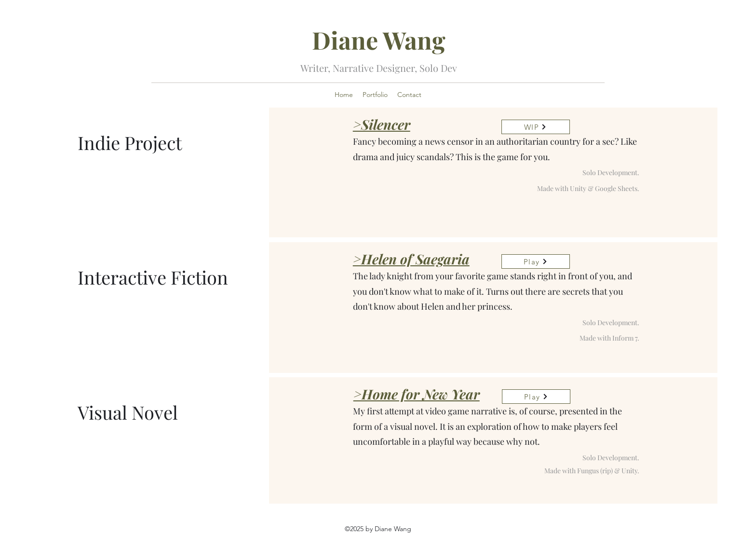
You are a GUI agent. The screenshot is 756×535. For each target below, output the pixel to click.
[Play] (536, 261)
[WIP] (536, 127)
